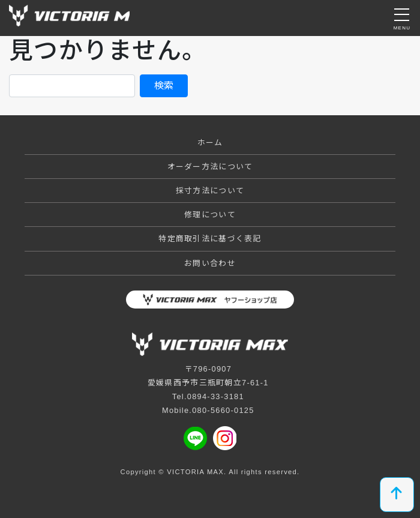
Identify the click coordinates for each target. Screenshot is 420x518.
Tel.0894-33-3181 (208, 396)
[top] (397, 495)
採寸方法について (210, 191)
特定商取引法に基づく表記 (210, 239)
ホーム (210, 143)
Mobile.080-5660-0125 (208, 410)
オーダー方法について (210, 167)
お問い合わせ (210, 263)
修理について (210, 215)
